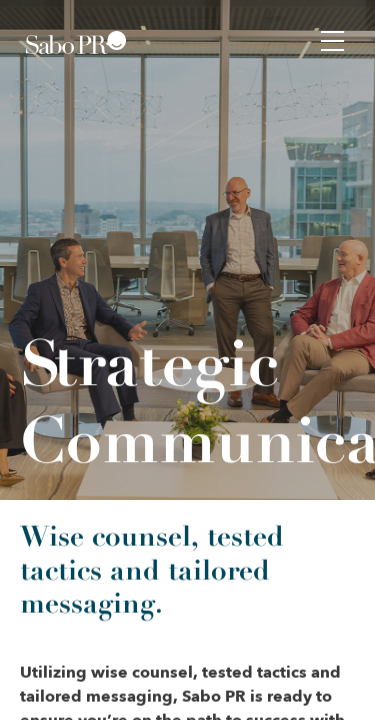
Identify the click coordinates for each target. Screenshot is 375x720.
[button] (333, 40)
